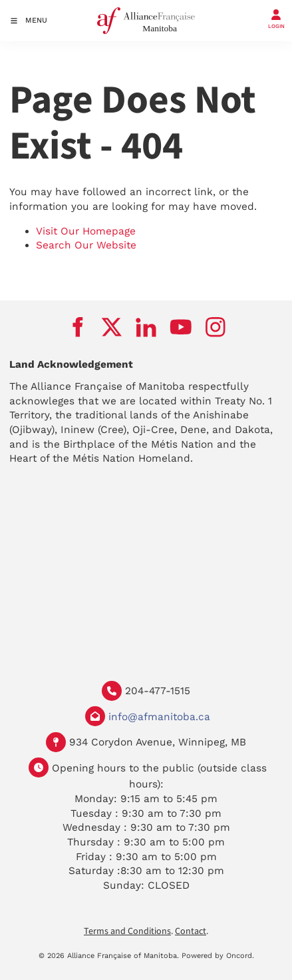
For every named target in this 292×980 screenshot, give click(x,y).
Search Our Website (86, 245)
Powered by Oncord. (218, 956)
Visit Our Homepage (86, 231)
